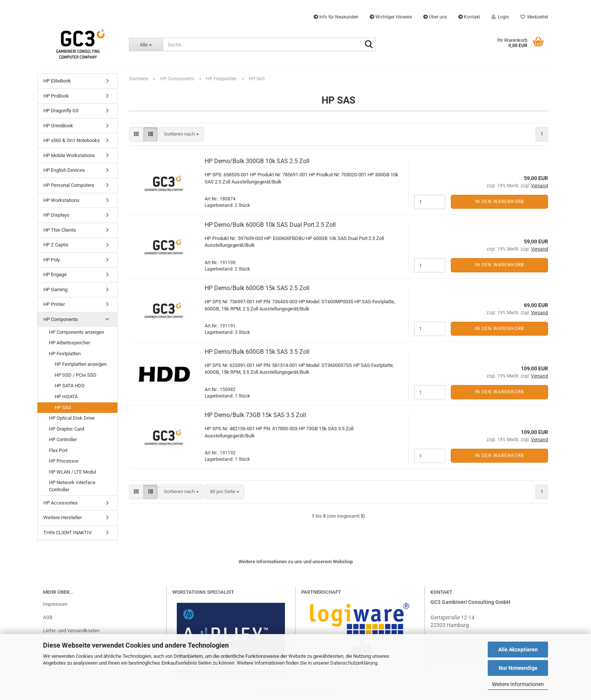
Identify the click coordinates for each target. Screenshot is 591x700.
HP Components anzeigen (77, 332)
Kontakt (469, 17)
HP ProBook (56, 96)
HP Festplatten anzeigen (81, 364)
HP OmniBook (58, 126)
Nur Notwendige (518, 668)
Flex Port (58, 450)
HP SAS (63, 407)
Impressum (55, 604)
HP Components (61, 319)
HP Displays (56, 215)
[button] (136, 134)
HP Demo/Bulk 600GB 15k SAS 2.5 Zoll (257, 288)
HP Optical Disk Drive (72, 418)
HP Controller (63, 439)
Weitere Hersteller (63, 517)
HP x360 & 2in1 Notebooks (72, 140)
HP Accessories (60, 503)
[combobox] (181, 134)
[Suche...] (146, 44)
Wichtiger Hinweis (391, 17)
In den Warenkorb (499, 202)
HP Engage (55, 274)
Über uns (435, 17)
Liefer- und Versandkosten (71, 630)
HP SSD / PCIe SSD (76, 375)
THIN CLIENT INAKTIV (67, 533)
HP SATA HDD (70, 386)
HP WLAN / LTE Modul (73, 472)
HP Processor (64, 461)
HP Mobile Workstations (69, 155)
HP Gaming (55, 290)
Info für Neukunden (336, 17)
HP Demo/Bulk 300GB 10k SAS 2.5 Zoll (257, 161)
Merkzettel (534, 17)
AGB (48, 617)
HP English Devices (64, 170)
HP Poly (52, 260)
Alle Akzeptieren (518, 650)
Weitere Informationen (518, 684)
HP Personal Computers (69, 185)
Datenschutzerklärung (354, 663)
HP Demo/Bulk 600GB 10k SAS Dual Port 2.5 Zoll (270, 225)
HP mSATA (66, 397)
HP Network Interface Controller (72, 486)
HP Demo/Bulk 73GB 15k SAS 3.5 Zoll (255, 415)
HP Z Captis (56, 245)
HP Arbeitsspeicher (70, 343)
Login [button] (500, 17)
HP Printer (54, 304)
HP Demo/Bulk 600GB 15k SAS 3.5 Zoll (257, 352)
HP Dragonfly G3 (61, 111)
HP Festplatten (65, 354)
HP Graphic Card (67, 429)
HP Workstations (61, 200)
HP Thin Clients (60, 230)
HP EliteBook (57, 81)
